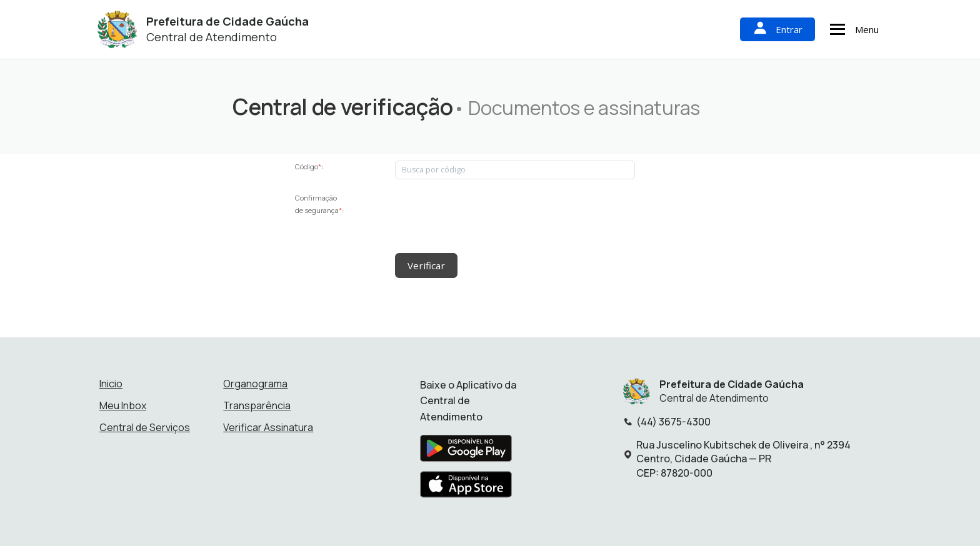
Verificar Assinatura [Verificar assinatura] (268, 426)
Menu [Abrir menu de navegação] (852, 29)
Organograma (255, 382)
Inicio (111, 382)
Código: (309, 166)
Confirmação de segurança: (319, 204)
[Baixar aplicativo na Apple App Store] (466, 487)
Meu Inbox (123, 404)
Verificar (425, 265)
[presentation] (490, 216)
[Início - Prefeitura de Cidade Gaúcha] (117, 30)
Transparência (257, 404)
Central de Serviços (145, 426)
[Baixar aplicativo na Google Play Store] (466, 450)
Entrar (777, 29)
